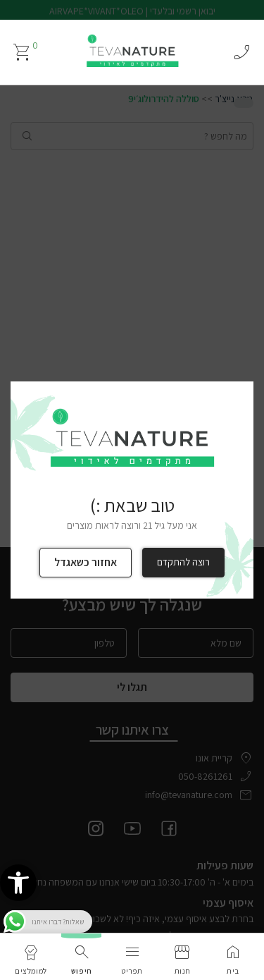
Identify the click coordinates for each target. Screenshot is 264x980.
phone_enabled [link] (241, 52)
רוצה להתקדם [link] (183, 562)
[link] (18, 883)
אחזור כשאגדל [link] (86, 562)
